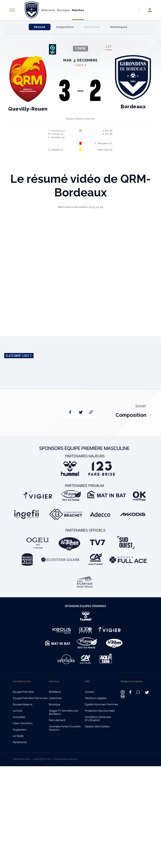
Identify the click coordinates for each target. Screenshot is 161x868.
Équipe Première (23, 794)
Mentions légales (96, 800)
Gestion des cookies (97, 828)
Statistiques (119, 27)
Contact (90, 794)
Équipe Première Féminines (30, 800)
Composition (65, 27)
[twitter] (81, 514)
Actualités (19, 819)
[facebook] (70, 514)
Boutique (64, 10)
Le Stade (18, 838)
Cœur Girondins (23, 825)
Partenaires (20, 844)
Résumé (40, 27)
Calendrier (55, 800)
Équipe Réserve (23, 806)
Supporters (20, 831)
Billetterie (48, 10)
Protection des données (100, 812)
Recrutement (57, 822)
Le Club (18, 812)
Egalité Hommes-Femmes (101, 806)
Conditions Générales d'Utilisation (98, 820)
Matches (78, 10)
